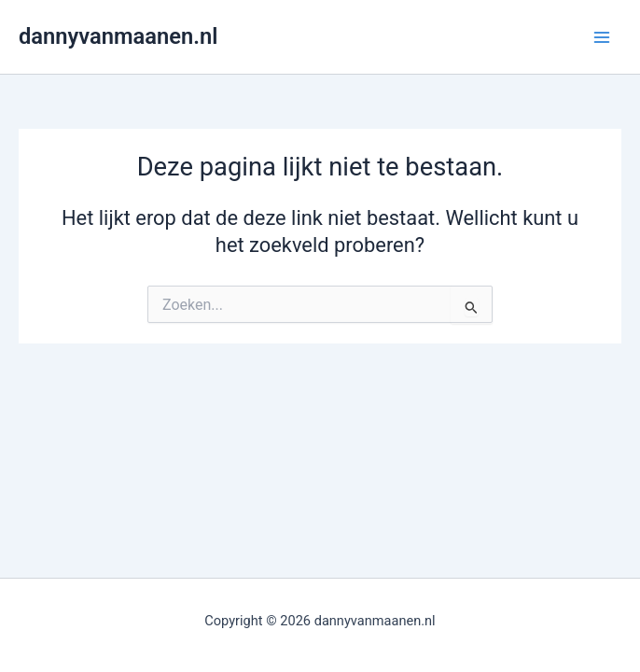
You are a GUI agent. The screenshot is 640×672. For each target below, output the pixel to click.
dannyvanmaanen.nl (118, 36)
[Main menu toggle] (602, 37)
